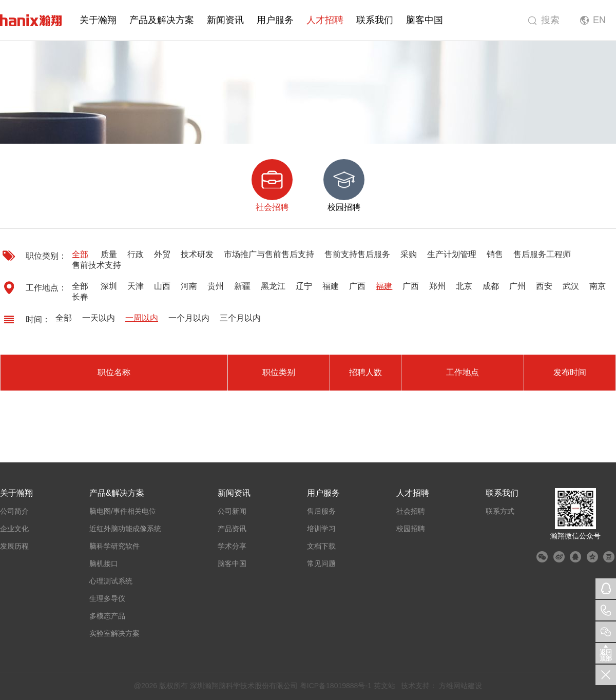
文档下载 (321, 546)
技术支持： (419, 686)
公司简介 (14, 511)
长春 (80, 297)
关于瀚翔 (98, 20)
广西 (357, 286)
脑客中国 (425, 20)
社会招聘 (411, 511)
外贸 (162, 254)
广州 (517, 286)
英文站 (384, 686)
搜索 (550, 20)
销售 (495, 254)
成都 (491, 286)
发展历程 (14, 546)
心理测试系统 (111, 581)
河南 (189, 286)
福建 (331, 286)
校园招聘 (411, 529)
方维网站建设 (460, 686)
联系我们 (375, 20)
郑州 (437, 286)
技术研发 (197, 254)
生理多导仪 (107, 598)
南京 (598, 286)
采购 (409, 254)
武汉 (571, 286)
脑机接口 (104, 563)
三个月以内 (240, 318)
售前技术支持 (97, 265)
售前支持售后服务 (357, 254)
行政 (136, 254)
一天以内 (99, 318)
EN (599, 20)
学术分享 (232, 546)
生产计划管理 (452, 254)
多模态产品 (107, 616)
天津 (136, 286)
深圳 (109, 286)
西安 (544, 286)
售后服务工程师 (542, 254)
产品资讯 (232, 529)
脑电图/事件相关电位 (123, 511)
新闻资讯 (225, 20)
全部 (80, 254)
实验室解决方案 (114, 633)
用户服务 (275, 20)
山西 (162, 286)
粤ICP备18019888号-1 (336, 686)
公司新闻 (232, 511)
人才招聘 (325, 20)
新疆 (242, 286)
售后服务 (321, 511)
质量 (109, 254)
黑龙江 (273, 286)
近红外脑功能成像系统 (125, 529)
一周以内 (142, 318)
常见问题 (321, 563)
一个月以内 (189, 318)
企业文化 (14, 529)
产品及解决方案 (162, 20)
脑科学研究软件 (114, 546)
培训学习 (321, 529)
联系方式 (500, 511)
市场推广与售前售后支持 (269, 254)
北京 (464, 286)
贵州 (216, 286)
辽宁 (304, 286)
